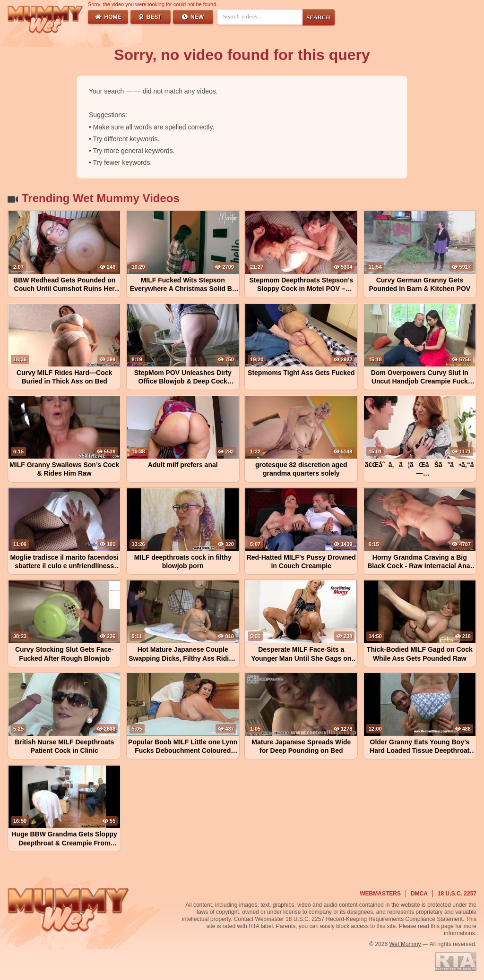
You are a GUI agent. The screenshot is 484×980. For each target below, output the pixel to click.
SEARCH (319, 17)
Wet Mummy (405, 944)
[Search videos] (260, 17)
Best (151, 17)
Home (108, 17)
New (193, 17)
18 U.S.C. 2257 (457, 894)
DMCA (419, 894)
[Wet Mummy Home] (45, 20)
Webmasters (380, 894)
